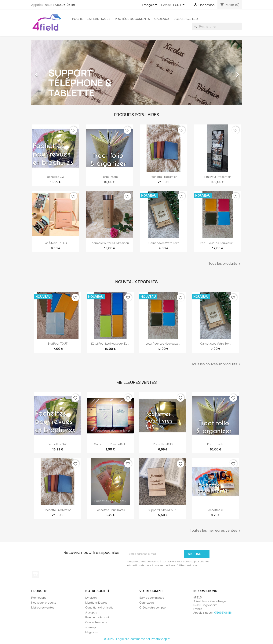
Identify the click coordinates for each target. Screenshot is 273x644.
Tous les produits (225, 264)
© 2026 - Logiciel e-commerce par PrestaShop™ (137, 639)
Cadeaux (162, 19)
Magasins (91, 632)
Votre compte (151, 591)
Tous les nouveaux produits (217, 364)
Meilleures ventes (43, 607)
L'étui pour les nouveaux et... (110, 344)
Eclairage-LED (186, 19)
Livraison (91, 598)
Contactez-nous (96, 622)
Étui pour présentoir (218, 177)
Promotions (39, 598)
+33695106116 (65, 5)
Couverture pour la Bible (110, 444)
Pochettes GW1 (56, 177)
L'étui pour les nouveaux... (218, 243)
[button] (47, 73)
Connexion (147, 603)
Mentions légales (96, 603)
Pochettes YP (215, 510)
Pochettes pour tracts (110, 510)
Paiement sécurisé (97, 617)
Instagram (35, 575)
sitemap (91, 627)
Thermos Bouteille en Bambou (109, 243)
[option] (136, 73)
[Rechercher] (217, 26)
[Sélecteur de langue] (150, 5)
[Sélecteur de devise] (179, 5)
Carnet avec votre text (164, 243)
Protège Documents (132, 19)
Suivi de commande (152, 598)
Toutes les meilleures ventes (216, 531)
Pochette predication (164, 177)
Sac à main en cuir (55, 243)
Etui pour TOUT (58, 344)
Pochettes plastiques (91, 19)
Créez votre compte (153, 607)
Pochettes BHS (163, 444)
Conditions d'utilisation (100, 607)
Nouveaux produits (44, 603)
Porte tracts (110, 177)
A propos (91, 612)
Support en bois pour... (163, 510)
